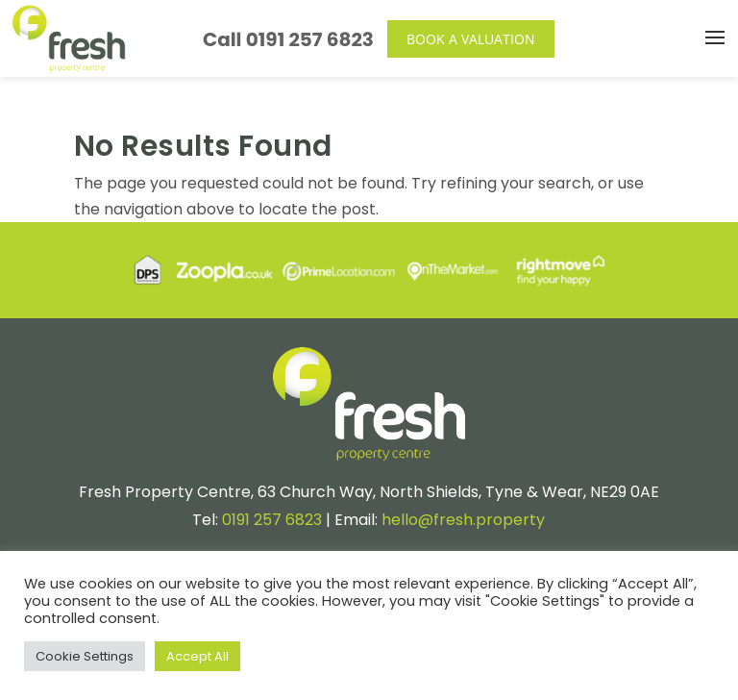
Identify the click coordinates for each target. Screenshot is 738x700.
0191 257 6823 (310, 39)
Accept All (197, 656)
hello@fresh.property (463, 520)
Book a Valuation (471, 39)
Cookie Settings (85, 656)
